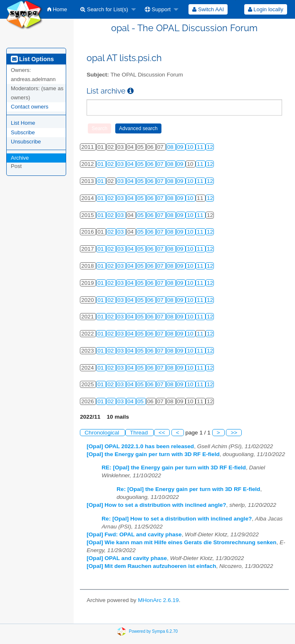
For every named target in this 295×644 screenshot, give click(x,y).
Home (57, 9)
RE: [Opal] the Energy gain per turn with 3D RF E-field (174, 468)
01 (101, 164)
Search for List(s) (104, 9)
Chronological (103, 433)
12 (210, 147)
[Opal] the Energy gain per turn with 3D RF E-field (153, 454)
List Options (32, 59)
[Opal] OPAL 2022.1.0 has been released (140, 446)
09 (181, 147)
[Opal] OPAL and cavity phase (127, 558)
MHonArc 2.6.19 (158, 600)
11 (201, 147)
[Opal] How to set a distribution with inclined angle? (156, 505)
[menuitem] (57, 9)
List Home (23, 123)
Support (158, 9)
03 (121, 164)
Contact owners (30, 107)
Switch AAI (208, 9)
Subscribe (23, 132)
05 (141, 164)
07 (161, 164)
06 (151, 164)
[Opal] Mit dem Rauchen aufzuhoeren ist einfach (151, 566)
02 (111, 164)
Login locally (266, 9)
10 (191, 147)
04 (131, 164)
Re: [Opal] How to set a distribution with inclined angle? (177, 519)
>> (234, 433)
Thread (140, 433)
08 (171, 147)
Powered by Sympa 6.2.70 (153, 631)
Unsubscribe (26, 142)
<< (162, 433)
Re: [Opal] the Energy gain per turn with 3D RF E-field (188, 489)
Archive (20, 158)
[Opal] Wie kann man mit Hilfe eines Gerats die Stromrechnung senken (181, 542)
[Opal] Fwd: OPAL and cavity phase (134, 534)
